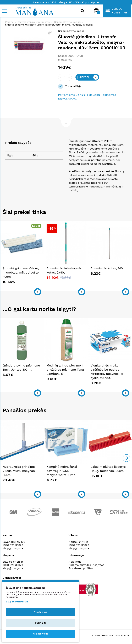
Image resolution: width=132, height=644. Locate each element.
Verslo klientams (117, 11)
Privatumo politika (81, 568)
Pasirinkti (40, 623)
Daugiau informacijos (17, 602)
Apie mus (75, 562)
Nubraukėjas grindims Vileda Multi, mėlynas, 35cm (19, 471)
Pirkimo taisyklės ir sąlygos (86, 565)
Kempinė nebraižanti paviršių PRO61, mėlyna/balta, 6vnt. (62, 471)
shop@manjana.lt (14, 548)
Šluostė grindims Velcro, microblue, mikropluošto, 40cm (21, 272)
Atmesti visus (40, 634)
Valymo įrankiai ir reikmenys (34, 22)
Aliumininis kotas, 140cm (109, 268)
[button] (50, 33)
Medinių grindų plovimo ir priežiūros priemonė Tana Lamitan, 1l (65, 370)
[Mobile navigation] (4, 11)
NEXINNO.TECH (119, 635)
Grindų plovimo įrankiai (67, 22)
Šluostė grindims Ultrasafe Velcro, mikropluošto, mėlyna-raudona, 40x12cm (49, 25)
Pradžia (9, 22)
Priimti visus (40, 612)
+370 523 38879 (13, 545)
